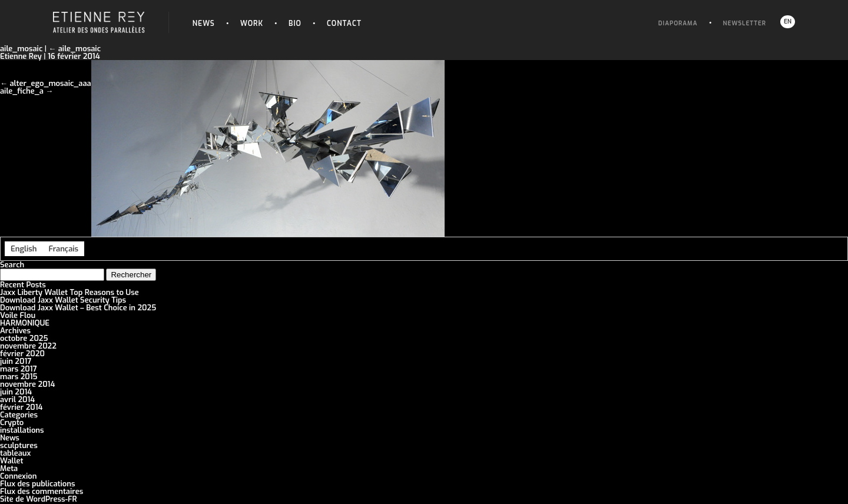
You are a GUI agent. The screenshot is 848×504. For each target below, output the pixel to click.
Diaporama (678, 23)
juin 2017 (16, 361)
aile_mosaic (74, 49)
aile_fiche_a (22, 91)
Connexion (18, 476)
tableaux (15, 453)
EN (788, 21)
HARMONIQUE (25, 323)
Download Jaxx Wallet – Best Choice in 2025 (78, 308)
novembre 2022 (28, 346)
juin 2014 (16, 392)
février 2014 (21, 407)
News (204, 24)
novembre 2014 (27, 384)
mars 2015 (19, 377)
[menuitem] (24, 249)
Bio (295, 24)
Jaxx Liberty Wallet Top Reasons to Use (69, 292)
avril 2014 (17, 399)
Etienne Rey (21, 56)
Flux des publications (38, 484)
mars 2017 (19, 369)
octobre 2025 (24, 338)
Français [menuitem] (63, 249)
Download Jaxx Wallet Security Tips (63, 300)
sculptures (19, 445)
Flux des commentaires (42, 491)
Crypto (12, 422)
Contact (344, 24)
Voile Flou (18, 315)
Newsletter (745, 23)
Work (252, 24)
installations (22, 430)
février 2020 (22, 354)
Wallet (12, 461)
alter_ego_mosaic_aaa (50, 83)
